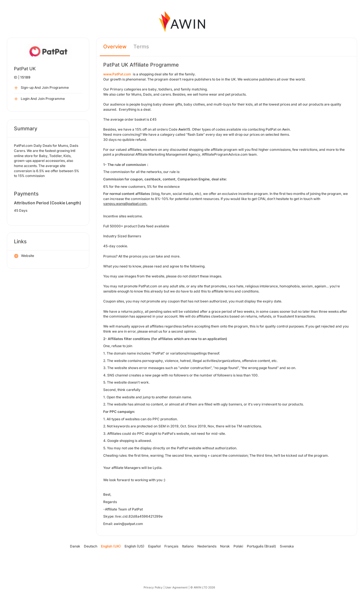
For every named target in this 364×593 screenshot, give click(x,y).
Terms (141, 47)
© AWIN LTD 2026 (203, 587)
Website (24, 256)
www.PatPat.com (117, 74)
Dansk (75, 546)
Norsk (225, 546)
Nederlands (207, 546)
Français (171, 546)
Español (154, 546)
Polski (238, 546)
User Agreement (176, 587)
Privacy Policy (153, 587)
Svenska (287, 546)
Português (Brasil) (261, 546)
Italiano (188, 546)
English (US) (135, 546)
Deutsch (91, 546)
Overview (115, 47)
